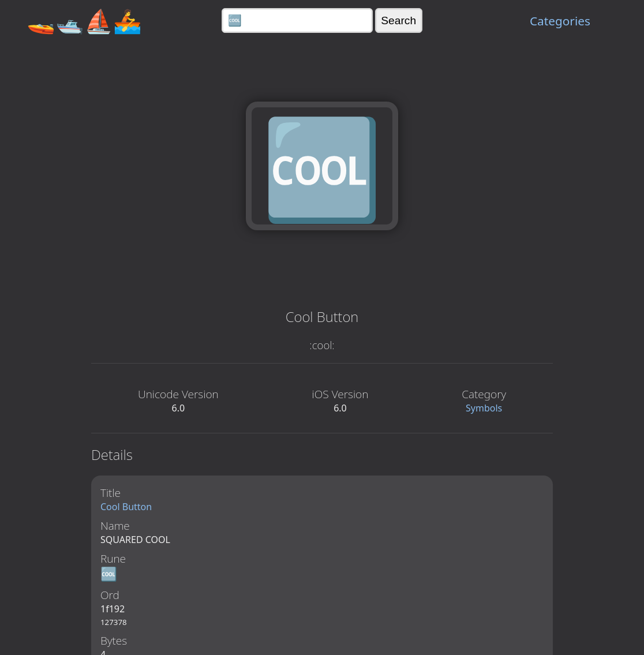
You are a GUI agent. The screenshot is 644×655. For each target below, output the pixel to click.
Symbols (484, 408)
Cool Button (126, 507)
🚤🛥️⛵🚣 (84, 20)
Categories (560, 21)
